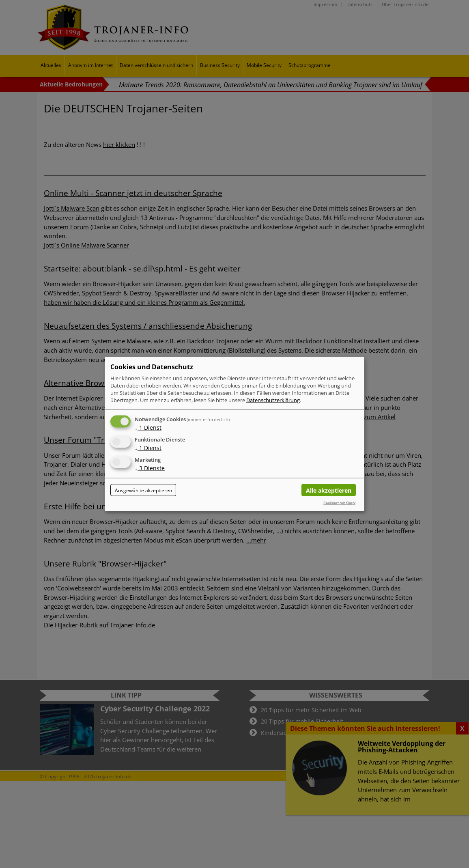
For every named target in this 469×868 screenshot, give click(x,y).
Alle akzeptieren (329, 490)
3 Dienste (150, 468)
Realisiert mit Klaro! (339, 503)
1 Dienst (148, 428)
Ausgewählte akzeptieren (143, 490)
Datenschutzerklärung (273, 400)
